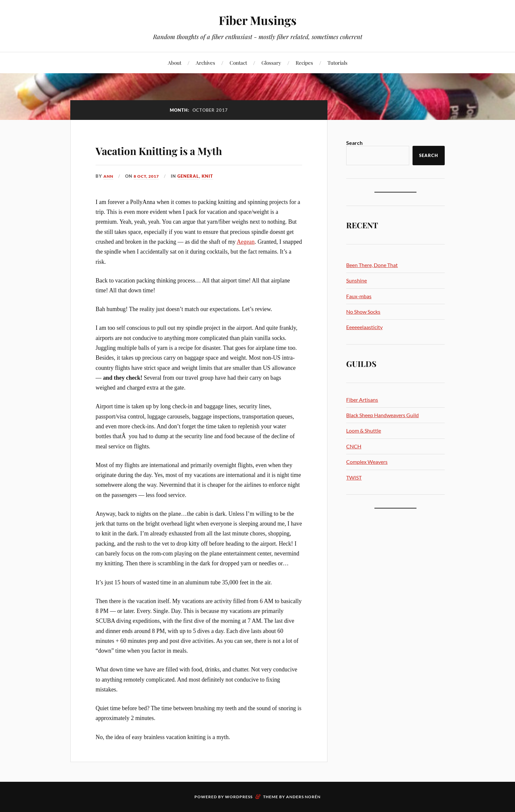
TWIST (354, 477)
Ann (109, 176)
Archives (205, 63)
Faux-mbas (359, 296)
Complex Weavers (367, 462)
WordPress (239, 797)
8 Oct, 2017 (149, 176)
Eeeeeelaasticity (364, 327)
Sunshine (357, 280)
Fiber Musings (257, 20)
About (175, 63)
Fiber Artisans (362, 400)
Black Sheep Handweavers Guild (382, 415)
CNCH (354, 446)
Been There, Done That (372, 265)
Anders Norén (303, 797)
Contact (238, 63)
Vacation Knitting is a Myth (186, 149)
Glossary (271, 63)
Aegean (246, 242)
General (192, 176)
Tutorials (337, 63)
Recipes (304, 63)
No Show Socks (363, 312)
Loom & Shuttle (364, 430)
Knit (211, 176)
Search (354, 143)
